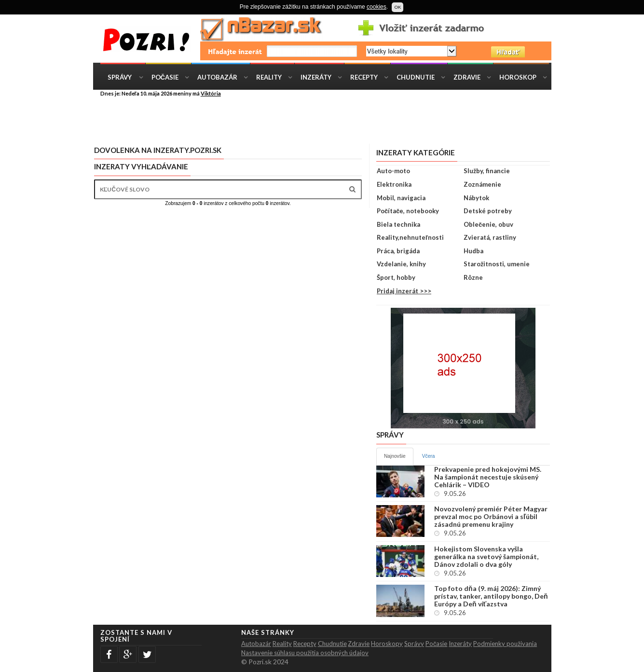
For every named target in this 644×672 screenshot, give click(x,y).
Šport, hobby (396, 277)
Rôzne (473, 277)
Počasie (165, 77)
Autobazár (217, 77)
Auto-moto (393, 171)
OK (397, 7)
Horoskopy (387, 644)
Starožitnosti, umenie (497, 264)
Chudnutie (416, 77)
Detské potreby (488, 211)
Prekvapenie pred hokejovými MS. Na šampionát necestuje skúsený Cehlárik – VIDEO (488, 477)
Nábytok (476, 198)
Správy (120, 77)
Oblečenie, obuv (488, 224)
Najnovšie (395, 456)
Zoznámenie (482, 184)
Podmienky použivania (505, 644)
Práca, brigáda (398, 251)
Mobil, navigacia (401, 198)
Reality (269, 77)
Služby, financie (487, 171)
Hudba (473, 251)
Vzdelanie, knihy (401, 264)
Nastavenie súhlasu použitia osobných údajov (305, 653)
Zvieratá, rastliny (490, 237)
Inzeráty (316, 77)
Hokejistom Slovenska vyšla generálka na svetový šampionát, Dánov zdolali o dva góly (486, 557)
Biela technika (398, 224)
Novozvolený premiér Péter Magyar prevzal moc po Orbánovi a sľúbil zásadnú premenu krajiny (491, 517)
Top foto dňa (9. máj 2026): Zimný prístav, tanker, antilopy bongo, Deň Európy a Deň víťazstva (491, 596)
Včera (429, 456)
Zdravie (467, 77)
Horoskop (518, 77)
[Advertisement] (329, 120)
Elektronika (394, 184)
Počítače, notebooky (408, 211)
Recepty (364, 77)
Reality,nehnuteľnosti (410, 237)
